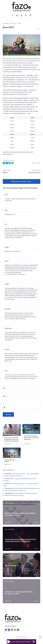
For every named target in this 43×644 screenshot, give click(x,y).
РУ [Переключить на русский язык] (13, 15)
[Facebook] (6, 630)
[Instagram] (9, 630)
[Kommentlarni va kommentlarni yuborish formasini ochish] (21, 182)
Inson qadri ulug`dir (12, 565)
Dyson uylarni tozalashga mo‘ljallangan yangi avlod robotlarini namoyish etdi (11, 439)
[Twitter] (12, 630)
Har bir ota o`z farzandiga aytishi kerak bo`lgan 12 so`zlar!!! (19, 593)
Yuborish (8, 414)
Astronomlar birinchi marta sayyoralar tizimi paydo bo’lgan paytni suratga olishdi (20, 540)
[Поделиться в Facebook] (4, 163)
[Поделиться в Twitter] (10, 163)
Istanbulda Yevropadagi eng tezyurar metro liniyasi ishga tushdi (31, 437)
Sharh (5, 396)
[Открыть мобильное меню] (30, 15)
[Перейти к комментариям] (40, 637)
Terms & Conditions (11, 626)
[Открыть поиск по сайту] (26, 15)
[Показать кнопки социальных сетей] (17, 15)
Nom (4, 388)
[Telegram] (18, 630)
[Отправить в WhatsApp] (13, 163)
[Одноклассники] (15, 630)
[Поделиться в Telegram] (7, 163)
